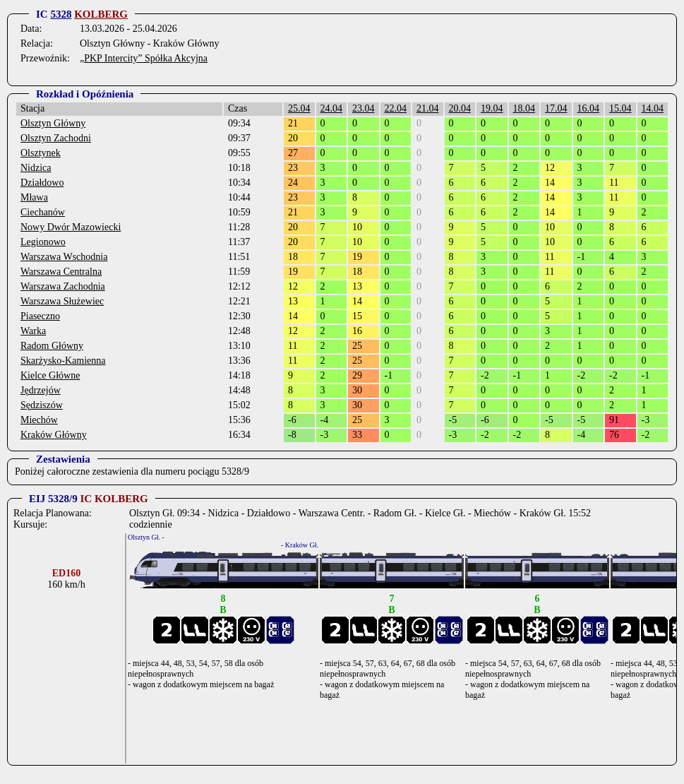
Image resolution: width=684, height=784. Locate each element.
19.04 (492, 108)
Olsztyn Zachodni (56, 138)
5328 (61, 14)
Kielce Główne (50, 375)
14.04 (653, 108)
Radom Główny (52, 346)
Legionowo (43, 242)
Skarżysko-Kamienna (63, 361)
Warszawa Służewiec (62, 301)
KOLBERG (101, 14)
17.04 (556, 108)
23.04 (364, 108)
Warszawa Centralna (61, 272)
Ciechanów (43, 212)
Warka (33, 331)
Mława (34, 197)
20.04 (460, 108)
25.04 (299, 108)
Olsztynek (41, 153)
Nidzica (36, 168)
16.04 (589, 108)
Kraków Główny (54, 435)
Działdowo (42, 183)
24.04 (332, 108)
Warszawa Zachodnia (63, 286)
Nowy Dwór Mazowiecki (71, 227)
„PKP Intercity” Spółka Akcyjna (144, 58)
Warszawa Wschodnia (64, 257)
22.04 (396, 108)
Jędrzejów (41, 390)
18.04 (524, 108)
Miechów (39, 420)
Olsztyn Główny (53, 123)
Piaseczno (40, 316)
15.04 (620, 108)
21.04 (428, 108)
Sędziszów (42, 405)
